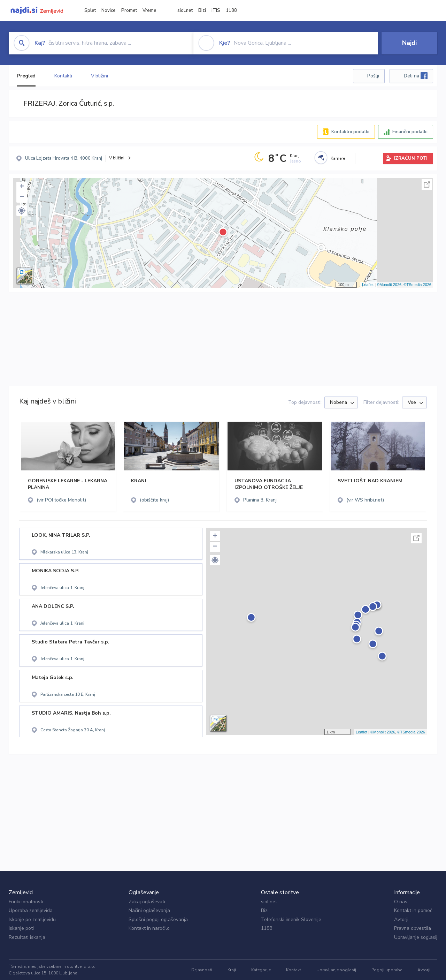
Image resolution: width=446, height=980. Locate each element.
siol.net (185, 10)
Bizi (202, 10)
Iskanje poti (21, 928)
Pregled (26, 76)
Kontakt (294, 970)
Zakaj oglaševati (147, 902)
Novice (109, 10)
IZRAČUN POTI (411, 158)
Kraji (232, 970)
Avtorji (401, 919)
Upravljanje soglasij (416, 937)
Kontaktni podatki (350, 132)
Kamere (338, 158)
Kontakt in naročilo (149, 928)
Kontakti (63, 76)
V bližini (99, 76)
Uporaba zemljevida (31, 910)
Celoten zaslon (427, 184)
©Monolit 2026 (389, 285)
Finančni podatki (410, 132)
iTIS (216, 10)
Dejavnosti (202, 970)
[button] (22, 211)
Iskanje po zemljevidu (32, 919)
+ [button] (22, 187)
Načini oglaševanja (149, 910)
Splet (90, 10)
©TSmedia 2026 (417, 285)
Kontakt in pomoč (413, 910)
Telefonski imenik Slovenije (291, 919)
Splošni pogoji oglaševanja (158, 919)
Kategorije (261, 970)
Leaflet (368, 285)
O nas (401, 902)
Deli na (416, 76)
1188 (231, 10)
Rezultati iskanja (27, 937)
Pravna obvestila (413, 928)
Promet (129, 10)
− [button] (22, 197)
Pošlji (373, 76)
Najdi (409, 43)
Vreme (149, 10)
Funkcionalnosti (26, 902)
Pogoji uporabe (387, 970)
